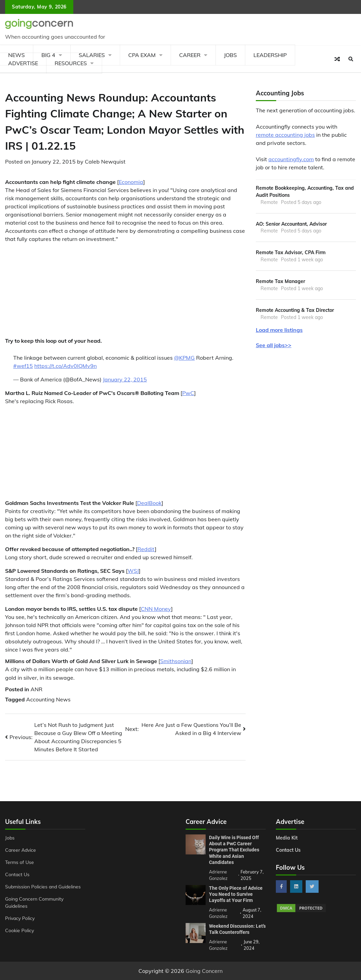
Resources (71, 63)
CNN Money (156, 609)
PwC (188, 393)
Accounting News (48, 699)
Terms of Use (20, 862)
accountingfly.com (291, 159)
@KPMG (184, 358)
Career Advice (21, 850)
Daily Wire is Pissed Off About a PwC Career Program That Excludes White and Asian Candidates (234, 850)
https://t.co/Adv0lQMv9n (65, 366)
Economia (131, 182)
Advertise (23, 63)
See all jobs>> (274, 345)
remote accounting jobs (285, 135)
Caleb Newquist (105, 162)
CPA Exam (142, 55)
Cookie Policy (20, 930)
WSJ (133, 571)
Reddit (146, 549)
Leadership (270, 55)
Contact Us (17, 874)
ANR (36, 689)
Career (190, 55)
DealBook (149, 503)
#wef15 (23, 366)
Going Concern (204, 971)
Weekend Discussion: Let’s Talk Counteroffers (237, 929)
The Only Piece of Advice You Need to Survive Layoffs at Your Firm (236, 894)
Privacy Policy (20, 918)
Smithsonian (176, 661)
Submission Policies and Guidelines (43, 887)
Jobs (230, 55)
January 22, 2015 (125, 379)
